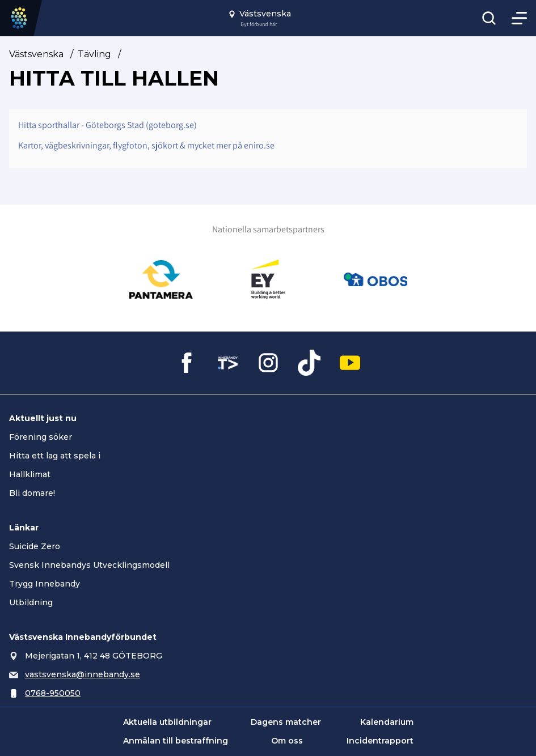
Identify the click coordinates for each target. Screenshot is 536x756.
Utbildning (31, 602)
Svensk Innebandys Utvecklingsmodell (89, 565)
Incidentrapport (380, 741)
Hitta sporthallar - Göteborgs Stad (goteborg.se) (107, 125)
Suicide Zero (35, 546)
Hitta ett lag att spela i (55, 456)
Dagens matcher (286, 722)
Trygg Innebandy (45, 584)
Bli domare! (32, 493)
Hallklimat (30, 474)
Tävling (94, 54)
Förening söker (41, 437)
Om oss (287, 741)
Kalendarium (387, 722)
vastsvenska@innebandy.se (83, 674)
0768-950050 (53, 693)
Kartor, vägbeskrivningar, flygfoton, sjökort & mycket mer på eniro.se (146, 145)
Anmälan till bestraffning (176, 741)
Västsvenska (36, 54)
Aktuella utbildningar (167, 722)
